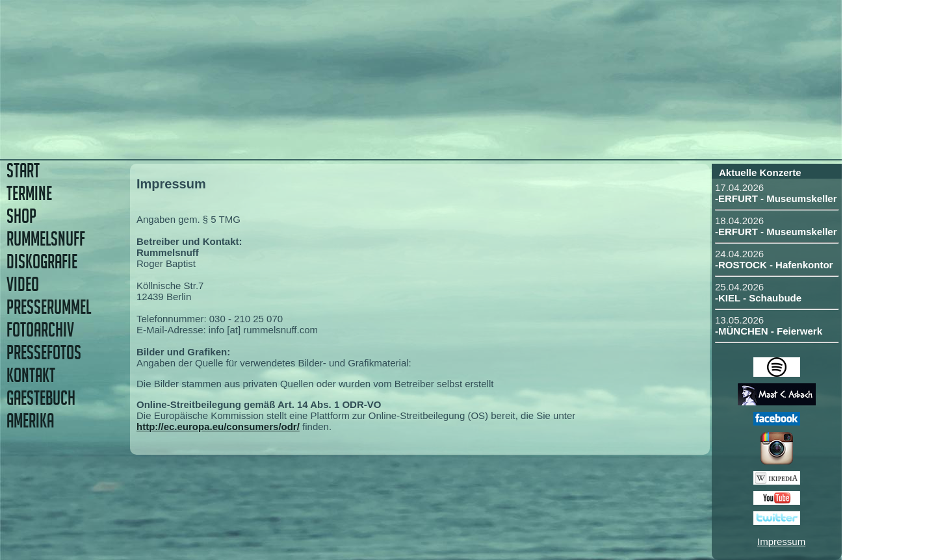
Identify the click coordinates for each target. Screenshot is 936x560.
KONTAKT (31, 375)
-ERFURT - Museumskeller (776, 198)
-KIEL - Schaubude (758, 298)
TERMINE (29, 193)
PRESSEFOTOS (44, 352)
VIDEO (23, 284)
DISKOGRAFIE (42, 261)
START (23, 171)
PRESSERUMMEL (49, 307)
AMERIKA (30, 421)
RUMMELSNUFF (46, 239)
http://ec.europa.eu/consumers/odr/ (218, 426)
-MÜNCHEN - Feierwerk (769, 331)
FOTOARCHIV (40, 330)
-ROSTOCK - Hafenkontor (774, 265)
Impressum (781, 541)
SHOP (21, 216)
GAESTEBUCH (41, 398)
